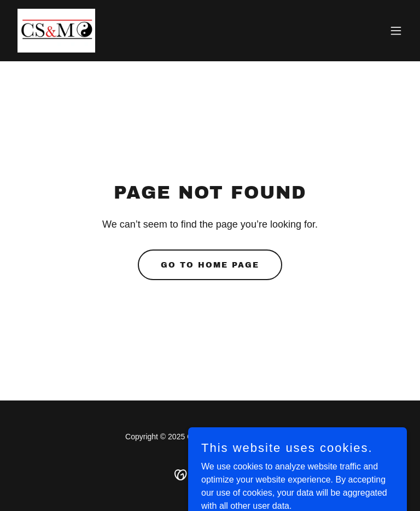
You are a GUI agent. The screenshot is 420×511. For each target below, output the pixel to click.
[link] (56, 31)
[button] (396, 31)
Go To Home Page (210, 265)
